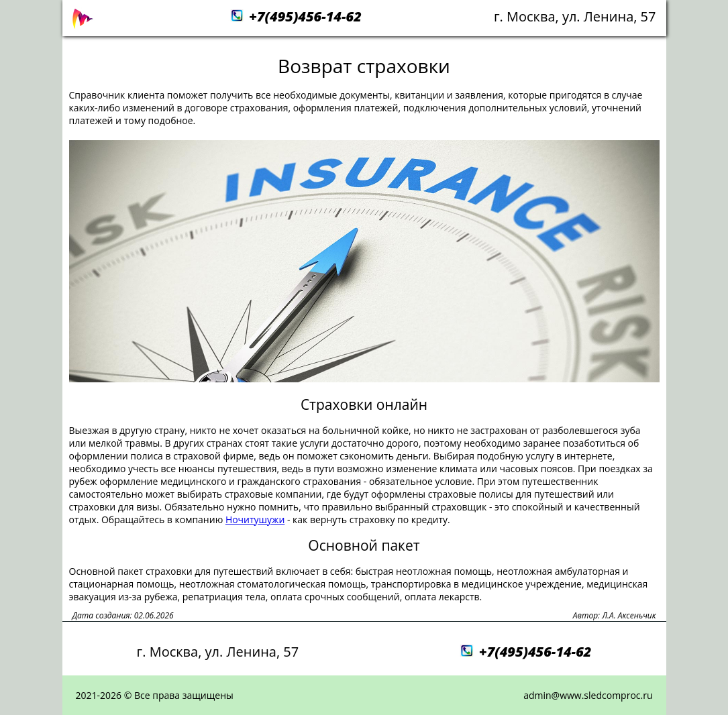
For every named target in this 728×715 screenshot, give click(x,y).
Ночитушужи (255, 519)
